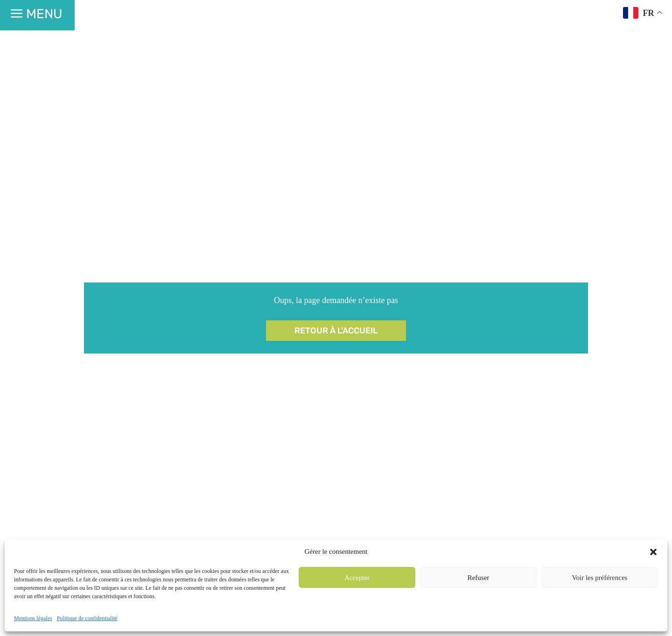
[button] (653, 552)
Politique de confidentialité (87, 618)
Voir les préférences (600, 578)
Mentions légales (33, 618)
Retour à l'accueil (336, 331)
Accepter (357, 578)
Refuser (479, 578)
